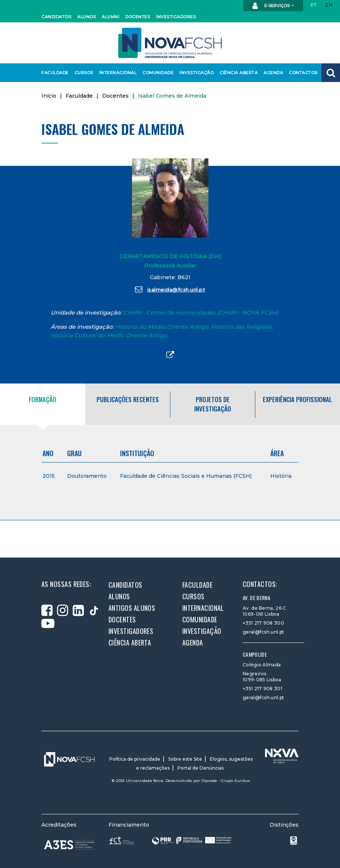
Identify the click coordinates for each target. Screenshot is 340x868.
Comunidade (157, 73)
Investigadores (174, 17)
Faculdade (54, 73)
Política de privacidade (135, 759)
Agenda (273, 73)
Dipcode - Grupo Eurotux (226, 781)
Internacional (116, 73)
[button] (331, 73)
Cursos (84, 73)
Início (49, 96)
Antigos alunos (132, 608)
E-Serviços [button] (272, 6)
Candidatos (55, 17)
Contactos (302, 73)
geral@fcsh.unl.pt (263, 632)
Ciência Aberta (237, 73)
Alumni (110, 17)
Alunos (86, 17)
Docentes (137, 17)
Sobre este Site (185, 759)
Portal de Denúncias (201, 768)
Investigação (195, 73)
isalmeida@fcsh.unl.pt (170, 289)
